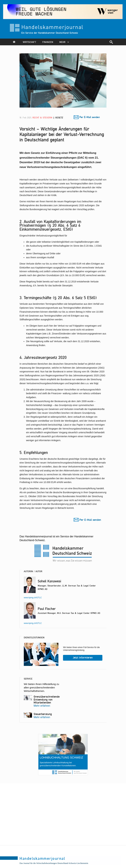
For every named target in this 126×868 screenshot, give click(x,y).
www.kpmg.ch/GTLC (33, 598)
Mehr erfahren (42, 706)
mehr (65, 42)
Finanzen (48, 42)
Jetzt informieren (83, 658)
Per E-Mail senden (90, 117)
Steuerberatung (43, 714)
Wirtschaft (29, 42)
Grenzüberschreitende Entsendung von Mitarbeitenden (47, 700)
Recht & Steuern (43, 117)
